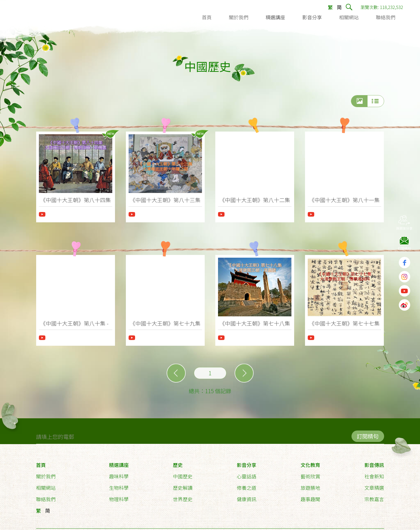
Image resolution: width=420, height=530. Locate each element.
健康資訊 (247, 497)
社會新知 (374, 474)
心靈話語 (247, 474)
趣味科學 (119, 474)
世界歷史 (183, 497)
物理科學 (119, 497)
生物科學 (119, 485)
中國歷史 (183, 474)
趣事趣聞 (310, 497)
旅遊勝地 (310, 485)
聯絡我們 (46, 497)
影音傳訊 (374, 462)
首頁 (41, 462)
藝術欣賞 (310, 474)
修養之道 (247, 485)
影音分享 (247, 462)
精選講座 (119, 462)
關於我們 (46, 474)
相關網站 (46, 485)
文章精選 (374, 485)
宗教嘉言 (374, 497)
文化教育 (310, 462)
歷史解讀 (183, 485)
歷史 (178, 462)
